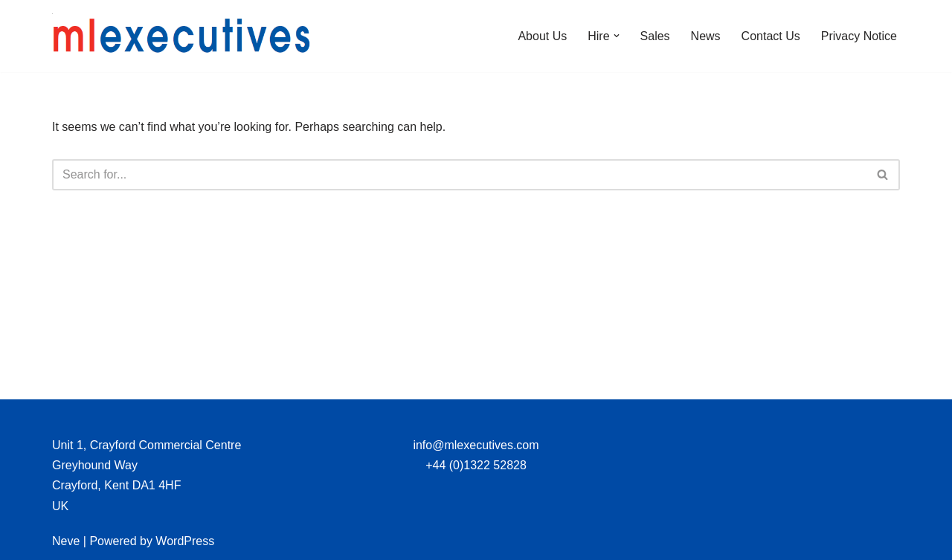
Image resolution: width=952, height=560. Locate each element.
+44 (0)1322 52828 (476, 465)
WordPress (185, 541)
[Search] (459, 175)
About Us (542, 36)
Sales (655, 36)
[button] (617, 36)
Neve (66, 541)
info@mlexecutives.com (476, 445)
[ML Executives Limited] (182, 36)
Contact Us (771, 36)
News (706, 36)
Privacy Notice (859, 36)
